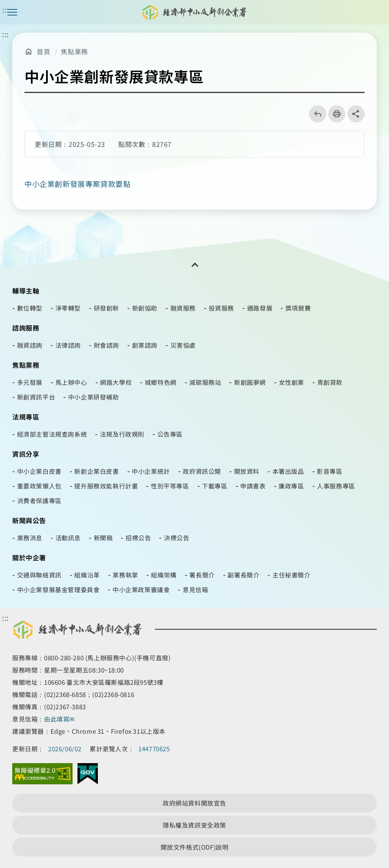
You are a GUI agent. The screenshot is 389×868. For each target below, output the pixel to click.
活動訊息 (68, 538)
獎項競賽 (298, 308)
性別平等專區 (170, 486)
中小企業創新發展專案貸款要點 (77, 184)
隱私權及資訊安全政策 (194, 825)
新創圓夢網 (250, 382)
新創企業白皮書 (96, 471)
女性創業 (292, 382)
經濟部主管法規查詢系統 (52, 434)
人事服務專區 (336, 486)
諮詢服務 (26, 328)
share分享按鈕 (356, 114)
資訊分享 (26, 454)
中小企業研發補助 (94, 397)
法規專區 (26, 417)
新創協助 (145, 308)
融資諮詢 (30, 345)
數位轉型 (30, 308)
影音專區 (329, 471)
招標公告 (138, 538)
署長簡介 (202, 575)
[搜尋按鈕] (377, 12)
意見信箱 (195, 589)
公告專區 (170, 434)
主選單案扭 (12, 12)
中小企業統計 (151, 471)
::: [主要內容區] (6, 34)
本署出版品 (288, 471)
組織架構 (164, 575)
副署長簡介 (243, 575)
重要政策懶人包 (39, 486)
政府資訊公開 (202, 471)
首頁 (43, 51)
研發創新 (106, 308)
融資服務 (183, 308)
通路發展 (260, 308)
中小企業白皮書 (39, 471)
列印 (334, 114)
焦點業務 (74, 51)
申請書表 (253, 486)
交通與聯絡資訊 (39, 575)
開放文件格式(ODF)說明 (195, 847)
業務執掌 (125, 575)
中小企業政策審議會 (141, 589)
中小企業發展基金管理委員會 (59, 589)
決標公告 (177, 538)
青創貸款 (330, 382)
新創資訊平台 (36, 397)
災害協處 (183, 345)
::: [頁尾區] (6, 617)
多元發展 (30, 382)
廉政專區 (291, 486)
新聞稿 (103, 538)
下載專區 (214, 486)
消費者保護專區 (39, 501)
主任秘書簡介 (292, 575)
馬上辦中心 (71, 382)
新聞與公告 (29, 520)
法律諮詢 (68, 345)
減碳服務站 (205, 382)
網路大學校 (116, 382)
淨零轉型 (68, 308)
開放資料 (247, 471)
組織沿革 (87, 575)
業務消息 (30, 538)
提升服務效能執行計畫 (106, 486)
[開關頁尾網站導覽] (194, 265)
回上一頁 (315, 114)
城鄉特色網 (161, 382)
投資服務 (221, 308)
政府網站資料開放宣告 (194, 803)
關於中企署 (29, 557)
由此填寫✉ (60, 719)
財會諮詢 (106, 345)
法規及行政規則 (122, 434)
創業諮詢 (145, 345)
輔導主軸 (26, 291)
